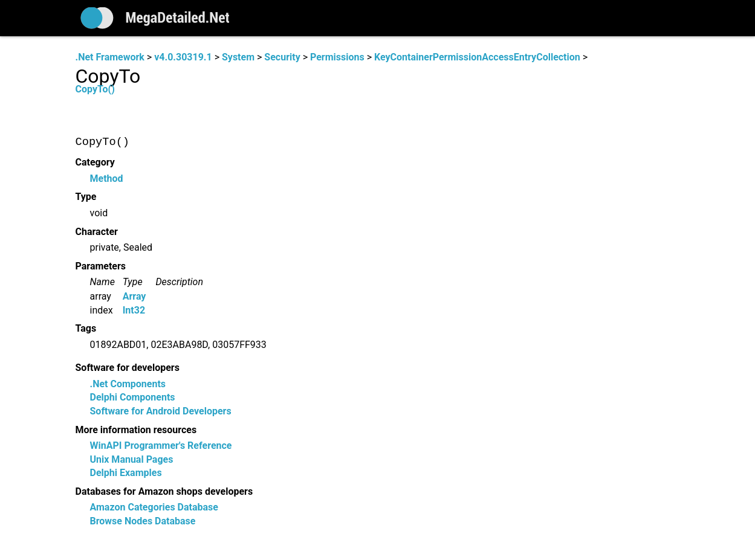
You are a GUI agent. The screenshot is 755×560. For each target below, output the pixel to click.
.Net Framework (110, 57)
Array (134, 297)
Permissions (337, 57)
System (238, 57)
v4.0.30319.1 (183, 57)
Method (107, 179)
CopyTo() (95, 89)
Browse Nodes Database (143, 521)
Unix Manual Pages (132, 459)
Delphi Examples (126, 473)
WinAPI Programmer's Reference (161, 446)
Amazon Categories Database (154, 508)
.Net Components (128, 384)
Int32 (134, 310)
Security (282, 57)
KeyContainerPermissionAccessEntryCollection (477, 57)
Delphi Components (133, 398)
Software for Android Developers (161, 411)
